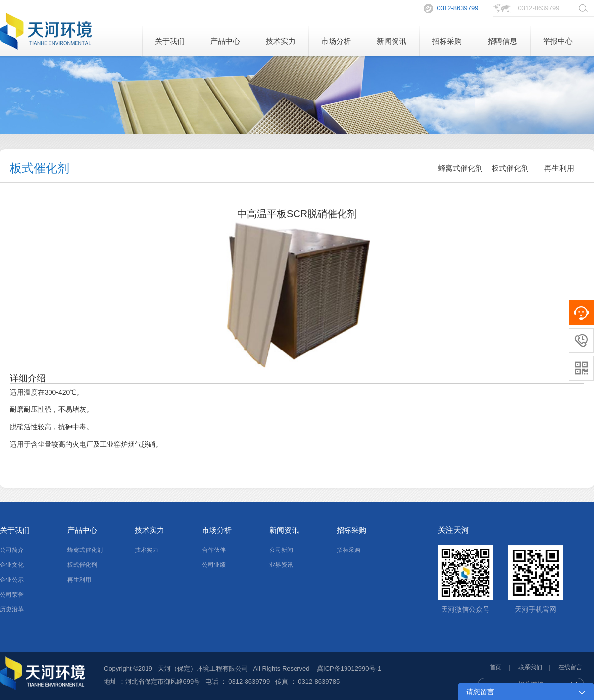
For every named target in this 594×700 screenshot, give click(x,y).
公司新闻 (281, 550)
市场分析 (336, 41)
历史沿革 (12, 609)
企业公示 (12, 580)
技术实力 (281, 41)
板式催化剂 (510, 168)
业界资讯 (281, 565)
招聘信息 (502, 41)
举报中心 (558, 41)
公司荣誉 (12, 595)
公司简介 (12, 550)
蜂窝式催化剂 (460, 168)
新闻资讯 (392, 41)
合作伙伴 (214, 550)
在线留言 (570, 667)
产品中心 (225, 41)
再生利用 (559, 168)
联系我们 (530, 667)
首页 (495, 667)
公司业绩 (214, 565)
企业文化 (12, 565)
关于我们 (170, 41)
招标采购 (447, 41)
